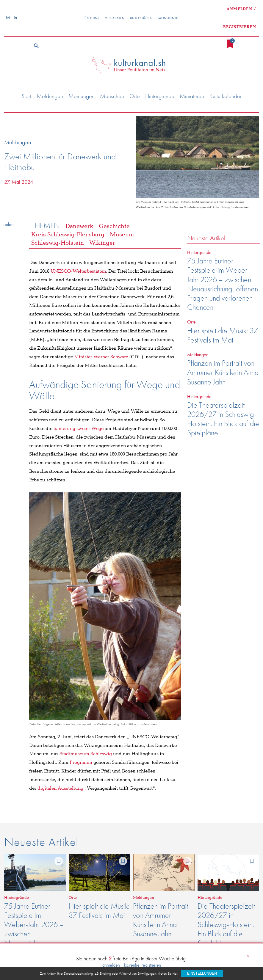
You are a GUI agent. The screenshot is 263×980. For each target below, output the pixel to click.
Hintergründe (199, 252)
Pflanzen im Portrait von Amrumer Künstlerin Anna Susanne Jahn (223, 372)
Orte (191, 322)
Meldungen (19, 142)
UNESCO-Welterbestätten (78, 271)
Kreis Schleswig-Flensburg (68, 235)
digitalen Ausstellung (60, 788)
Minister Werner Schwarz (102, 357)
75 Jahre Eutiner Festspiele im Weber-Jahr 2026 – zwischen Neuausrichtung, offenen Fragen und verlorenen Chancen (223, 284)
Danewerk (79, 226)
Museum (122, 235)
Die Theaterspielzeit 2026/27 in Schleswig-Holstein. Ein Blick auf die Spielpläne (223, 419)
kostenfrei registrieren (143, 965)
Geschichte (114, 226)
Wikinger (102, 243)
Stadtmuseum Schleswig (86, 754)
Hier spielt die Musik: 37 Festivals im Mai (223, 335)
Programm (81, 763)
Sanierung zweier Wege (79, 429)
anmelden (111, 965)
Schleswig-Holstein (58, 243)
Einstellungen (202, 973)
